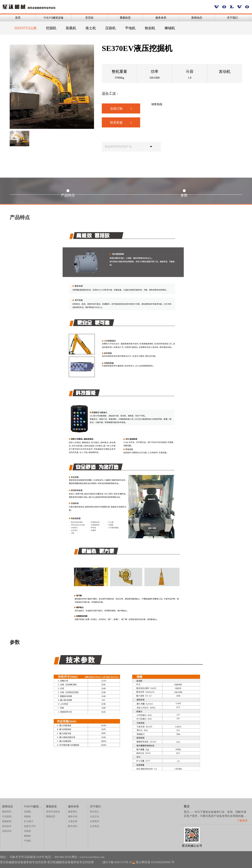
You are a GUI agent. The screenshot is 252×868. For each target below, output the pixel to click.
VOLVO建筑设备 (54, 18)
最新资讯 (7, 812)
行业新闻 (7, 816)
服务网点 (73, 812)
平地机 (130, 28)
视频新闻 (7, 821)
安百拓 (89, 18)
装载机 (71, 28)
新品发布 (7, 826)
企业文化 (95, 816)
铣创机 (150, 28)
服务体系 (161, 18)
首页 (18, 18)
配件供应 (73, 826)
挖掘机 (51, 28)
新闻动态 (197, 18)
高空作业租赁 (53, 812)
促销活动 (7, 831)
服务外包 (73, 816)
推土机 (91, 28)
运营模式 (95, 821)
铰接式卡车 (30, 826)
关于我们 (232, 18)
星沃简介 (95, 812)
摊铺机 (170, 28)
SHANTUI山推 (25, 28)
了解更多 (242, 821)
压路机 (110, 28)
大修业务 (73, 821)
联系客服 (121, 123)
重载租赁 (125, 18)
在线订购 (121, 109)
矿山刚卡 (29, 821)
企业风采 (95, 826)
